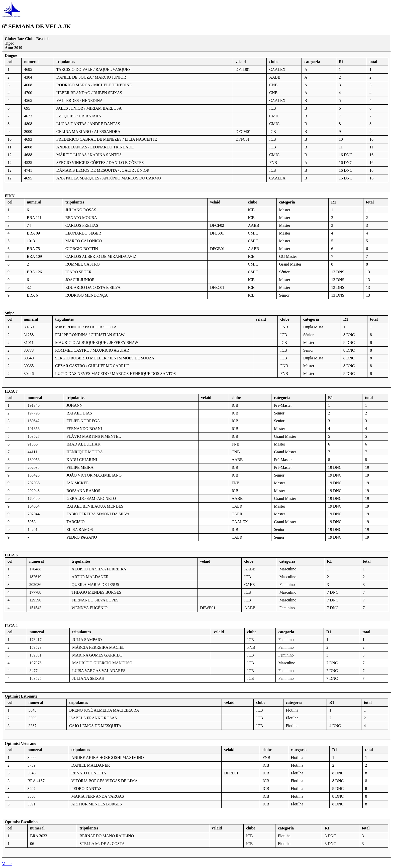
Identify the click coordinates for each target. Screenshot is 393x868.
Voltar (7, 864)
